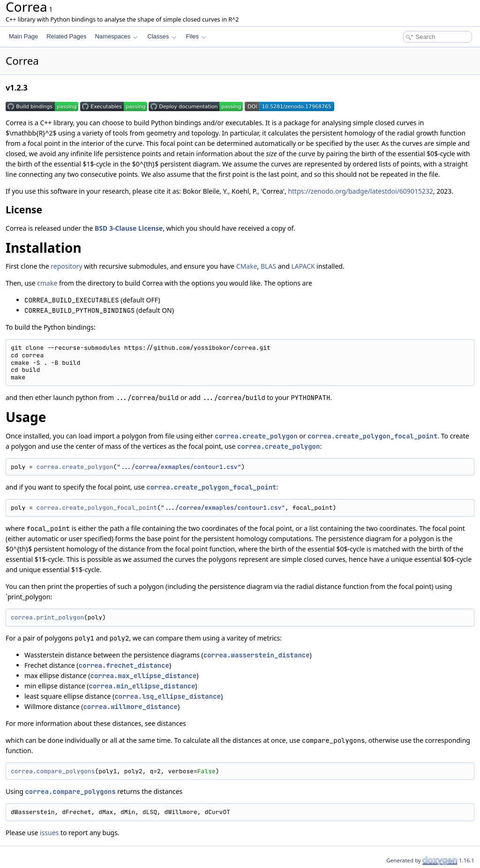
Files (196, 36)
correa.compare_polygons (53, 771)
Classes (162, 36)
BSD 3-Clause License (129, 228)
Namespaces (116, 36)
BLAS (268, 266)
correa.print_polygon (47, 617)
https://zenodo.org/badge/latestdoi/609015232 (360, 191)
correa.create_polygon (256, 436)
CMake (247, 266)
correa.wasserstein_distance (257, 655)
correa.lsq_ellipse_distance (168, 696)
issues (49, 833)
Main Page (23, 36)
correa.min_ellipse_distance (142, 686)
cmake (47, 283)
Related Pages (66, 36)
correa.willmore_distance (130, 707)
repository (66, 266)
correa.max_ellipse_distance (144, 676)
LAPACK (303, 266)
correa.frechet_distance (124, 665)
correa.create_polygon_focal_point (372, 436)
